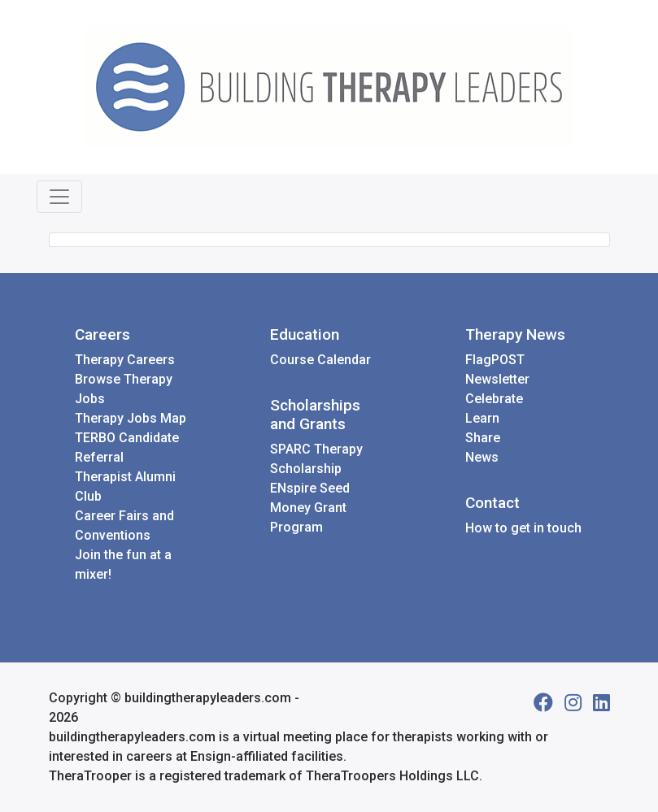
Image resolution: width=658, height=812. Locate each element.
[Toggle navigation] (59, 197)
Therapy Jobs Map (131, 418)
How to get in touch (523, 528)
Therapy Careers (125, 360)
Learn (482, 418)
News (482, 457)
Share (483, 438)
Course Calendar (320, 360)
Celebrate (494, 399)
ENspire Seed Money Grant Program (310, 508)
